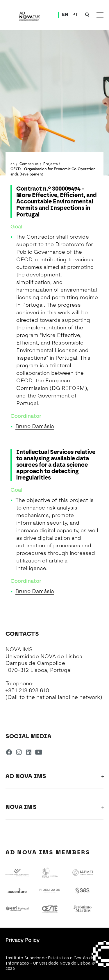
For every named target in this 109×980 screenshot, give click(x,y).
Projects (50, 164)
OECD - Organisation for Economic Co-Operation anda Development (53, 171)
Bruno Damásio (35, 426)
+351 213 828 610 (27, 690)
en (13, 164)
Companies (29, 164)
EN (65, 15)
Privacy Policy (23, 940)
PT (75, 15)
